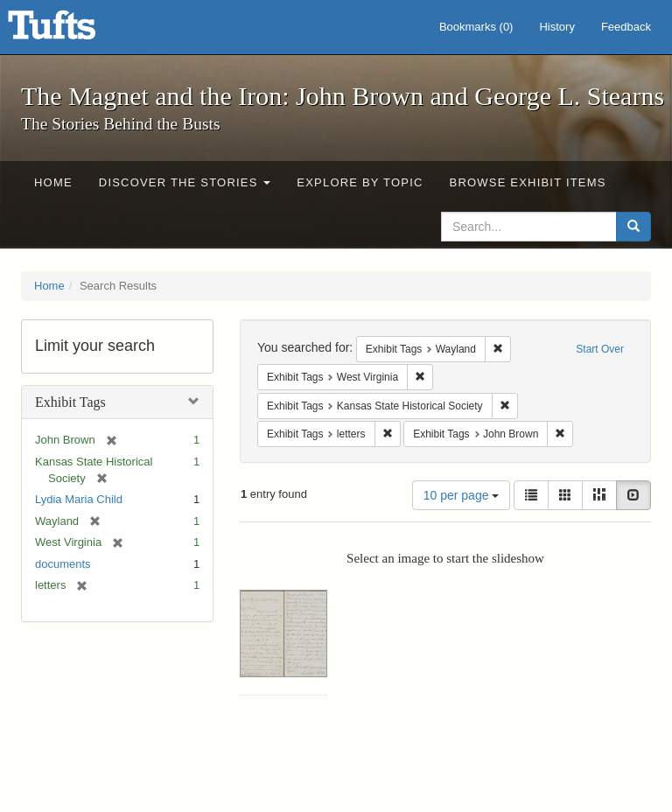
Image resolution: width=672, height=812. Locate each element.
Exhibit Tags (70, 402)
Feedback (626, 27)
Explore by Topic (360, 182)
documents (63, 564)
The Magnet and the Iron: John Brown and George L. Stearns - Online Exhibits (73, 31)
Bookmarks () (476, 27)
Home (53, 182)
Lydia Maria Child (79, 499)
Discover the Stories (185, 182)
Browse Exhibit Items (528, 182)
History (556, 27)
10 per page (462, 495)
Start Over (600, 349)
